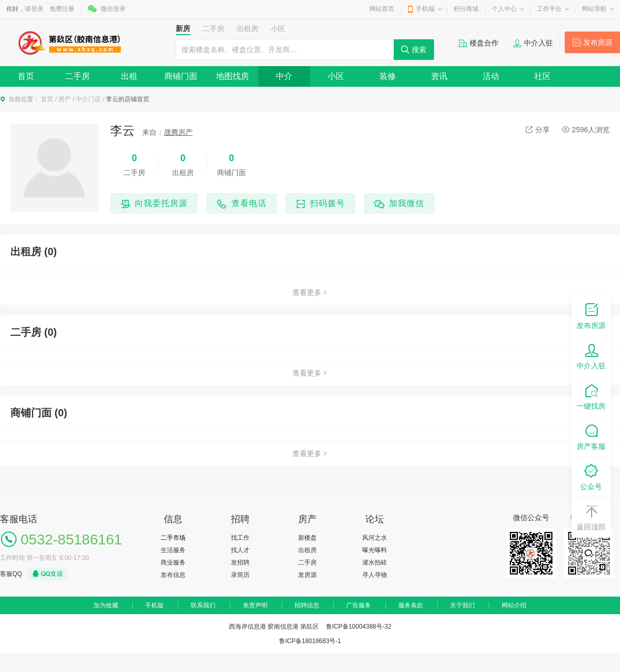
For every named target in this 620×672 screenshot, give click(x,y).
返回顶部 (591, 517)
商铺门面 (181, 76)
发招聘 (240, 562)
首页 (26, 76)
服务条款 (411, 605)
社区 (542, 76)
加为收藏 (106, 605)
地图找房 (233, 76)
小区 (336, 76)
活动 (491, 76)
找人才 (240, 550)
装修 (388, 76)
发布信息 (173, 575)
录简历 (240, 575)
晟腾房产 (178, 132)
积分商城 (466, 9)
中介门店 (88, 99)
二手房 (78, 76)
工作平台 (549, 9)
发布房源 (598, 42)
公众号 (591, 476)
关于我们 (462, 605)
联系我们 (203, 605)
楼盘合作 (484, 43)
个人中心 (504, 9)
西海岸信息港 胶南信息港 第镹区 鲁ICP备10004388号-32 (310, 627)
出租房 (307, 550)
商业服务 (173, 562)
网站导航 (594, 9)
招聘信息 (307, 605)
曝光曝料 (375, 550)
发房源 (307, 575)
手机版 (154, 605)
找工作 (240, 538)
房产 (65, 99)
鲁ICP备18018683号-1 (310, 641)
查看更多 (310, 292)
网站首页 (382, 9)
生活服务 (173, 550)
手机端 (425, 9)
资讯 (439, 76)
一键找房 (591, 396)
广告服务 (359, 605)
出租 (129, 76)
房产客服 (591, 436)
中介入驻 (538, 43)
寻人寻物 (375, 575)
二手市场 (173, 538)
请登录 (34, 9)
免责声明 (255, 605)
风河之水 (375, 538)
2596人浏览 (586, 130)
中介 (284, 76)
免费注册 (62, 9)
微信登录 (113, 9)
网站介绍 (514, 605)
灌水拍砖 (375, 562)
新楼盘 (307, 538)
